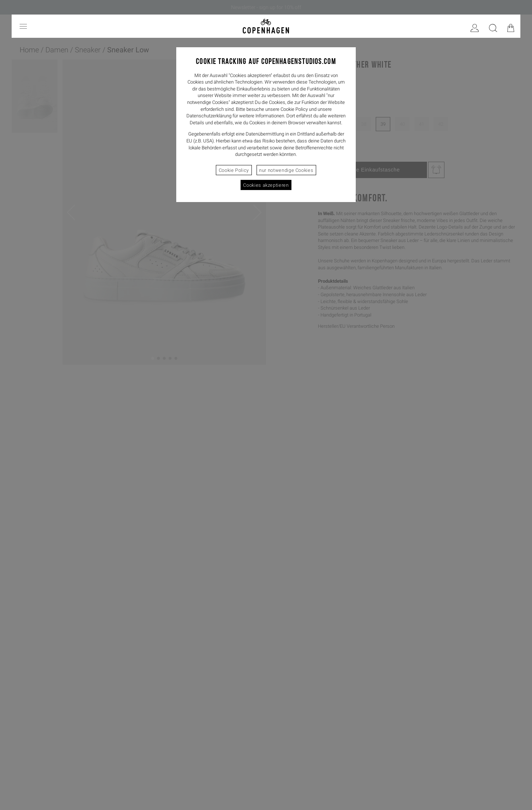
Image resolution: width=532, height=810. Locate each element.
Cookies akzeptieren (266, 185)
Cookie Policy (234, 170)
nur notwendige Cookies (286, 170)
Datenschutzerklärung (209, 116)
